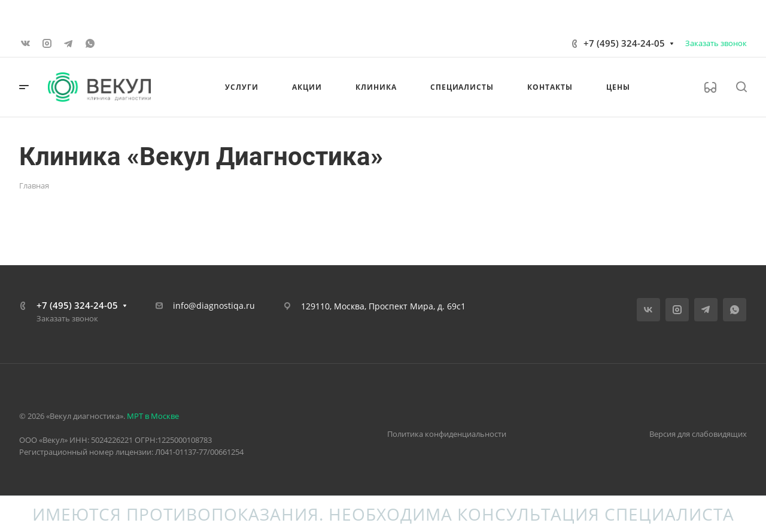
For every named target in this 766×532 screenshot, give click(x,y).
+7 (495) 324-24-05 (624, 43)
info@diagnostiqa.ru (214, 305)
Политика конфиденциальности (447, 434)
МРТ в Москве (153, 416)
